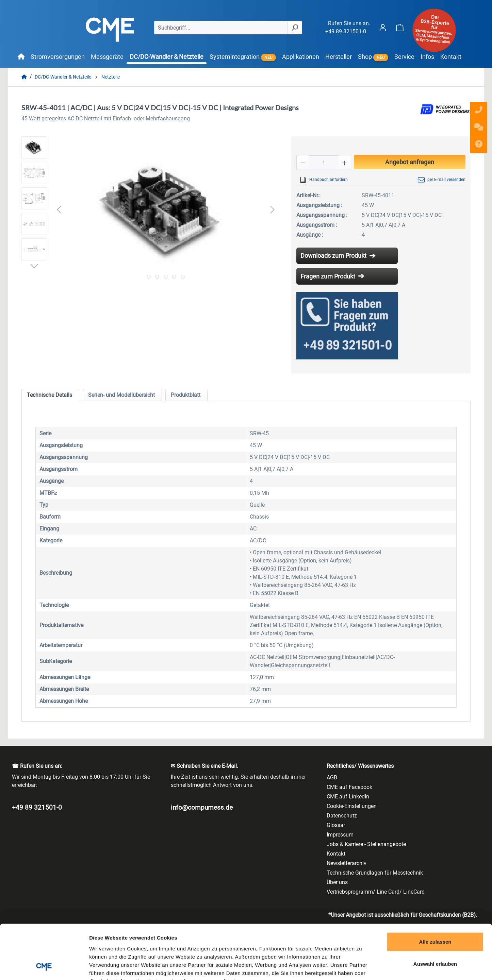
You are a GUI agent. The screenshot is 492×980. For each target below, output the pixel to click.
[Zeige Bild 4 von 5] (174, 277)
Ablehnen (435, 935)
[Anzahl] (324, 163)
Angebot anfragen (410, 162)
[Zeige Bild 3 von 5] (166, 277)
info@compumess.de (202, 807)
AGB (332, 778)
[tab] (50, 395)
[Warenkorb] (400, 27)
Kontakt (336, 854)
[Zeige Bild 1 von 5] (149, 277)
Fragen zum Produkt (328, 276)
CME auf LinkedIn (348, 797)
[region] (150, 209)
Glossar (336, 825)
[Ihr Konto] (383, 27)
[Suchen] (295, 28)
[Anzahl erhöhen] (345, 163)
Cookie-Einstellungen (352, 806)
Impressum (340, 835)
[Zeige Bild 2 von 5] (157, 277)
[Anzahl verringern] (303, 163)
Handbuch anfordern (324, 180)
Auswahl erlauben (435, 913)
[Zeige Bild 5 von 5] (183, 277)
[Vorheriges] (59, 209)
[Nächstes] (273, 209)
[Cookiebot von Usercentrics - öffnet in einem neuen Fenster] (44, 967)
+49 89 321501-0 (346, 31)
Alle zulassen (435, 891)
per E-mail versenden (442, 180)
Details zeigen (362, 967)
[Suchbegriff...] (221, 28)
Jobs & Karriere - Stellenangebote (366, 844)
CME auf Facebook (349, 787)
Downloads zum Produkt (333, 256)
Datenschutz (342, 816)
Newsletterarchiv (347, 863)
